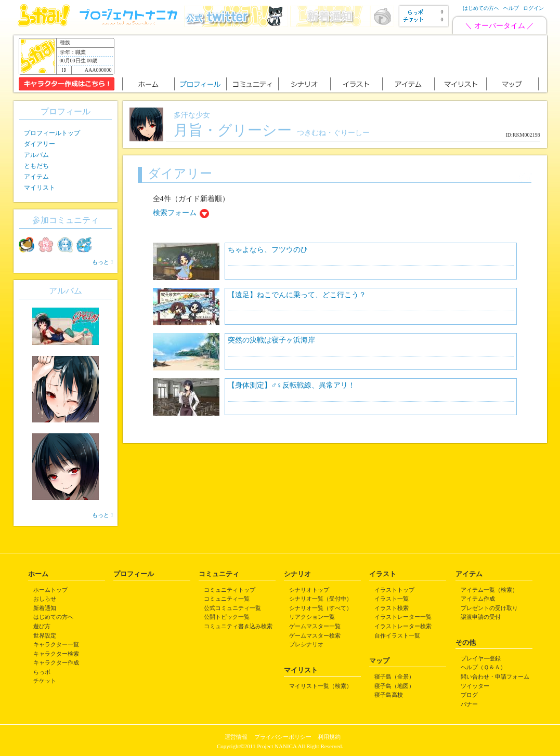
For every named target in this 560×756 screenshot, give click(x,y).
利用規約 (329, 737)
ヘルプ (511, 8)
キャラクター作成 (56, 662)
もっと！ (103, 262)
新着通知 (45, 608)
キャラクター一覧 (56, 644)
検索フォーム (175, 213)
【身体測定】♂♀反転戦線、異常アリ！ (291, 385)
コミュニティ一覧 (227, 599)
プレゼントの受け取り (489, 608)
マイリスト (40, 188)
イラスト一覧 (392, 599)
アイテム (36, 177)
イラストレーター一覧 (403, 617)
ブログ (469, 695)
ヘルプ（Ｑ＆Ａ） (483, 667)
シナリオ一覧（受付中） (321, 599)
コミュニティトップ (230, 590)
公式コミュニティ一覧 (232, 608)
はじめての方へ (481, 8)
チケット (45, 681)
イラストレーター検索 (403, 626)
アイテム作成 (478, 599)
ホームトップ (50, 590)
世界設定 (45, 635)
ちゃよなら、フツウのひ (268, 250)
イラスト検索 (392, 608)
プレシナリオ (306, 644)
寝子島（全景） (394, 677)
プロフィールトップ (52, 133)
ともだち (36, 166)
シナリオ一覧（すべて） (321, 608)
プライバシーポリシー (283, 737)
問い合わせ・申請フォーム (495, 677)
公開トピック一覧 (227, 617)
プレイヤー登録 (481, 658)
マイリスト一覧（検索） (321, 686)
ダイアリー (40, 144)
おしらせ (45, 599)
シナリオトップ (309, 590)
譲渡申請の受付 (481, 617)
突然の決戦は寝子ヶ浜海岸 (271, 340)
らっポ (42, 672)
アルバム (36, 155)
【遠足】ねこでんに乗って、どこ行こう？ (297, 295)
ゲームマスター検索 (315, 635)
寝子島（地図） (394, 686)
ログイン (533, 8)
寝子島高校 (389, 695)
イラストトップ (394, 590)
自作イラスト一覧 (397, 635)
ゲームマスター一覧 (315, 626)
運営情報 (236, 737)
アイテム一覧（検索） (489, 590)
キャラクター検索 (56, 654)
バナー (469, 704)
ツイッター (475, 686)
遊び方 (42, 626)
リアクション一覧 (312, 617)
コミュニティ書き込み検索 (238, 626)
